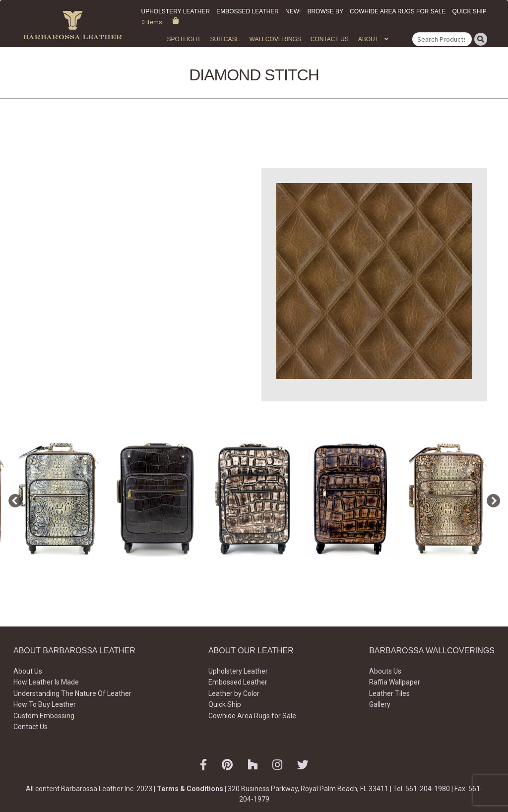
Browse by (325, 11)
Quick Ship (469, 11)
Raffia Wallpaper (395, 682)
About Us (28, 671)
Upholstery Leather (176, 11)
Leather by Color (234, 693)
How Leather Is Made (46, 682)
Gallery (380, 704)
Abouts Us (385, 671)
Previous (12, 499)
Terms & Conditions (190, 789)
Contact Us (330, 39)
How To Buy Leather (45, 704)
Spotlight (184, 39)
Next (491, 499)
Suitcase (225, 39)
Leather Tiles (389, 693)
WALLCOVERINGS (275, 39)
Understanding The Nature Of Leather (72, 693)
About (368, 39)
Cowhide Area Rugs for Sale (398, 11)
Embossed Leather (248, 11)
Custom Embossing (44, 716)
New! (293, 11)
